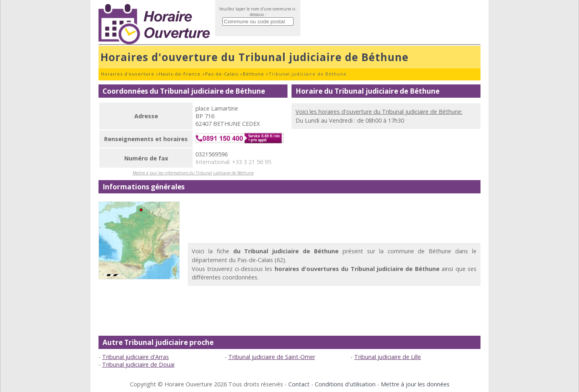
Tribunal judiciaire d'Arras (136, 357)
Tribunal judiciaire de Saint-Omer (272, 357)
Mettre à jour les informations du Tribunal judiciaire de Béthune (193, 173)
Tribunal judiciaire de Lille (388, 357)
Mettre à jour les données (415, 384)
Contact (299, 384)
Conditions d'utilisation (345, 384)
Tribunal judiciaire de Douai (138, 364)
